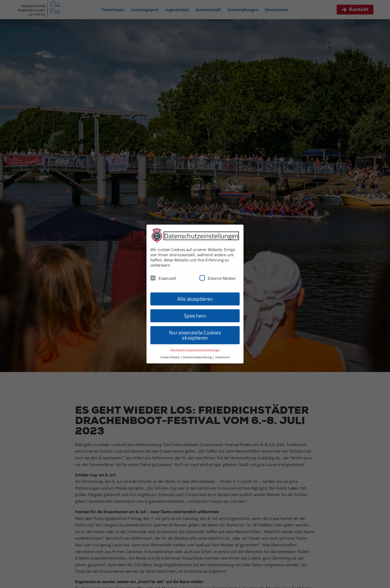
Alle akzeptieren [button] (195, 290)
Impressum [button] (223, 348)
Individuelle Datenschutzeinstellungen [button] (195, 341)
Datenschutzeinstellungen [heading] (201, 227)
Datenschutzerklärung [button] (198, 348)
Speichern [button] (195, 307)
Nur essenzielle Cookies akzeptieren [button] (195, 326)
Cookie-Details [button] (170, 348)
